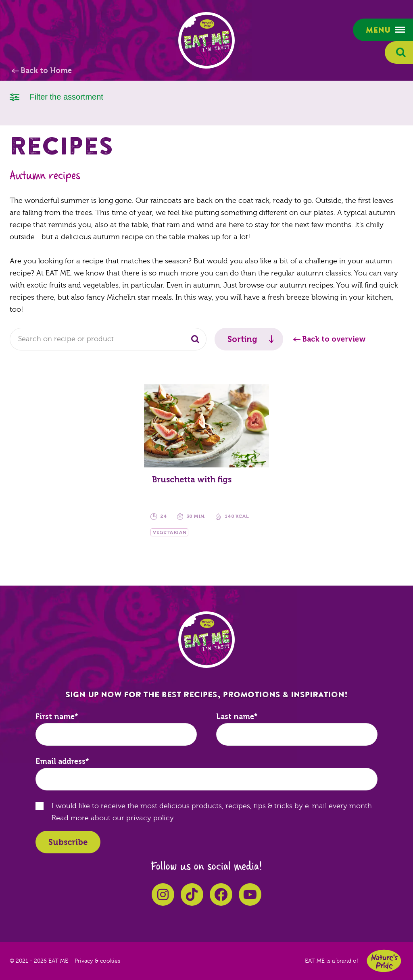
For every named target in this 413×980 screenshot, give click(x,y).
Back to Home (46, 71)
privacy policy (150, 818)
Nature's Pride (384, 961)
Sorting (242, 339)
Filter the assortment (56, 96)
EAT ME (206, 40)
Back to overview (334, 339)
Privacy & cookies (97, 961)
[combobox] (108, 339)
